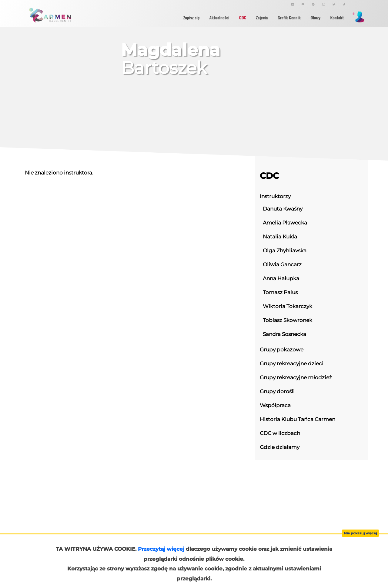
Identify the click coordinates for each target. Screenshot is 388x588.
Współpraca (275, 405)
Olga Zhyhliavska (285, 250)
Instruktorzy (275, 196)
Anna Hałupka (281, 278)
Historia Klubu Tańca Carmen (298, 419)
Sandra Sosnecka (284, 334)
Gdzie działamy (280, 447)
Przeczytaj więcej (161, 549)
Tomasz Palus (280, 292)
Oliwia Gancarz (282, 264)
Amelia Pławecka (285, 223)
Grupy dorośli (277, 391)
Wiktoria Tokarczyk (288, 306)
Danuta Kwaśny (283, 209)
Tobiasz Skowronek (288, 320)
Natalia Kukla (280, 236)
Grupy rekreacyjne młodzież (296, 377)
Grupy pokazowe (282, 349)
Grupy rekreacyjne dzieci (292, 363)
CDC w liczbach (280, 433)
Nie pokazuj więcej (360, 533)
